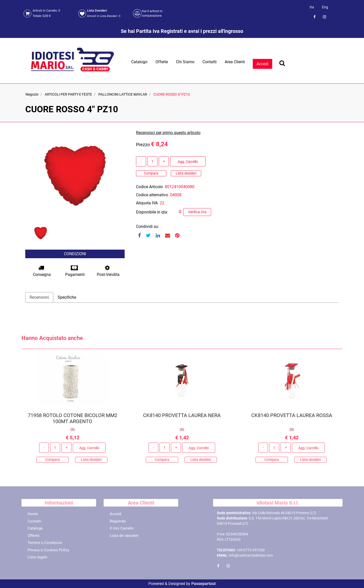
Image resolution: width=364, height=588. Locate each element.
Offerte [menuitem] (162, 62)
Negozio (32, 94)
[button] (75, 175)
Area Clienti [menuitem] (235, 62)
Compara (151, 173)
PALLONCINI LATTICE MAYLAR (123, 94)
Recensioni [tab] (39, 297)
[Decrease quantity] (141, 161)
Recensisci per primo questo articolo (168, 133)
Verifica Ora (197, 212)
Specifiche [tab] (67, 297)
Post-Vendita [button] (108, 271)
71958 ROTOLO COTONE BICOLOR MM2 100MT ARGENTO (73, 421)
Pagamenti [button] (75, 271)
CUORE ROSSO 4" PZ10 (172, 94)
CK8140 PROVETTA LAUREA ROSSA (291, 418)
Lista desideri (186, 173)
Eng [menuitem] (325, 7)
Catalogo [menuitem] (139, 62)
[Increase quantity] (164, 161)
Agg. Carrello (188, 162)
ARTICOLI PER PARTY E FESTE (68, 94)
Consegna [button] (42, 271)
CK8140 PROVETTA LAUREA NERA (182, 418)
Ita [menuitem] (312, 7)
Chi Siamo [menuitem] (185, 62)
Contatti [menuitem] (210, 62)
